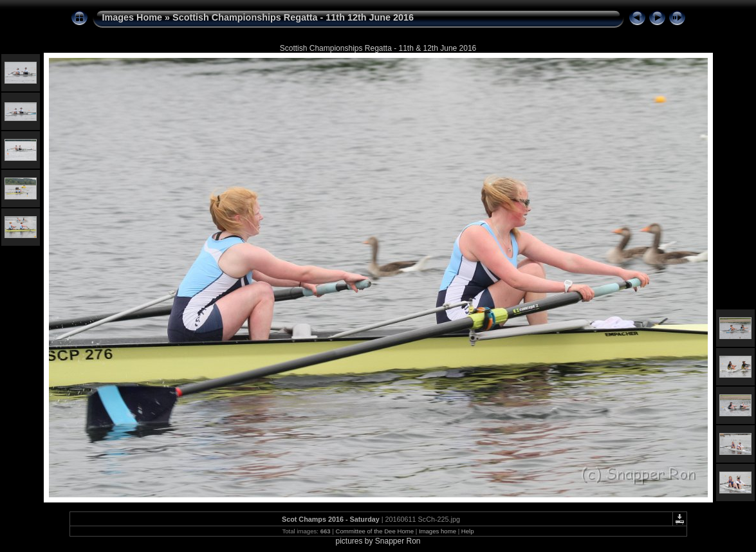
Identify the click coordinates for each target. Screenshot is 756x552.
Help (468, 531)
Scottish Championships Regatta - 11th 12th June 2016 (293, 17)
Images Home (133, 17)
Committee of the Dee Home (374, 531)
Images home (438, 531)
